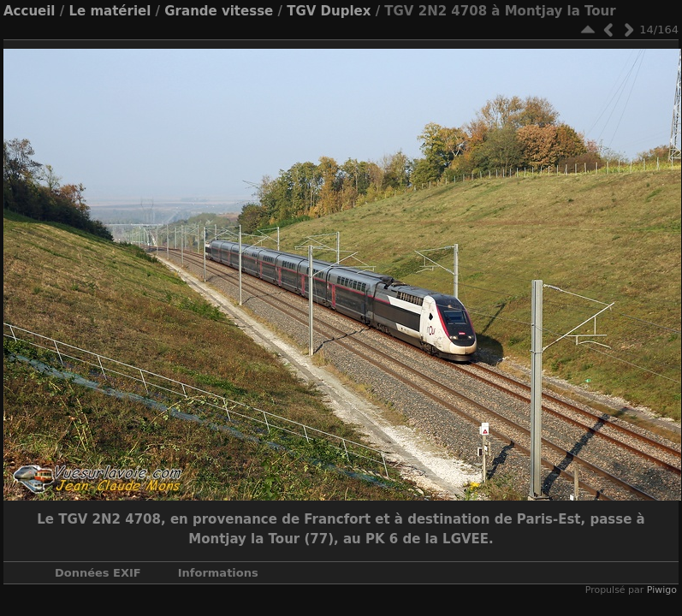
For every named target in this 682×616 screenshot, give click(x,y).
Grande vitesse (219, 11)
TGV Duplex (329, 11)
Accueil (30, 11)
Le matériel (110, 11)
